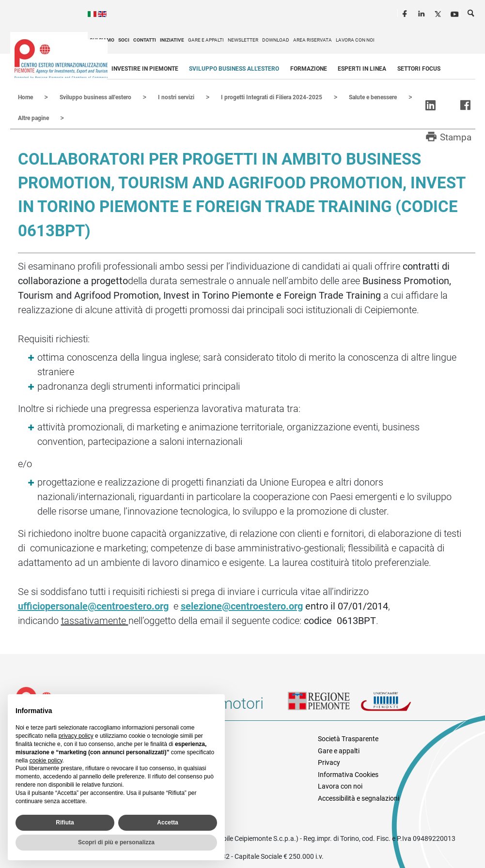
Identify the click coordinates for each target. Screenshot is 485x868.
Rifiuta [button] (65, 822)
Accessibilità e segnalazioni (359, 797)
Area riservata (313, 40)
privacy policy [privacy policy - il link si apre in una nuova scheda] (76, 736)
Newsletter (243, 40)
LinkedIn (422, 13)
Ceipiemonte (61, 59)
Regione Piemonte (324, 706)
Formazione (309, 69)
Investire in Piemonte (145, 69)
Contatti (145, 40)
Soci (124, 40)
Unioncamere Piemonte (397, 706)
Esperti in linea (362, 69)
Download (276, 40)
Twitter (439, 13)
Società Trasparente (348, 738)
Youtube (455, 13)
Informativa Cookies (348, 774)
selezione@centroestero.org (242, 605)
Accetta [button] (167, 822)
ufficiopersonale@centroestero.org (93, 605)
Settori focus (419, 69)
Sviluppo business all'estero (234, 69)
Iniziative (172, 40)
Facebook (406, 13)
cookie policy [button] (46, 761)
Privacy (329, 761)
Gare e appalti (206, 40)
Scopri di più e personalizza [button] (116, 842)
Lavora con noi (355, 40)
